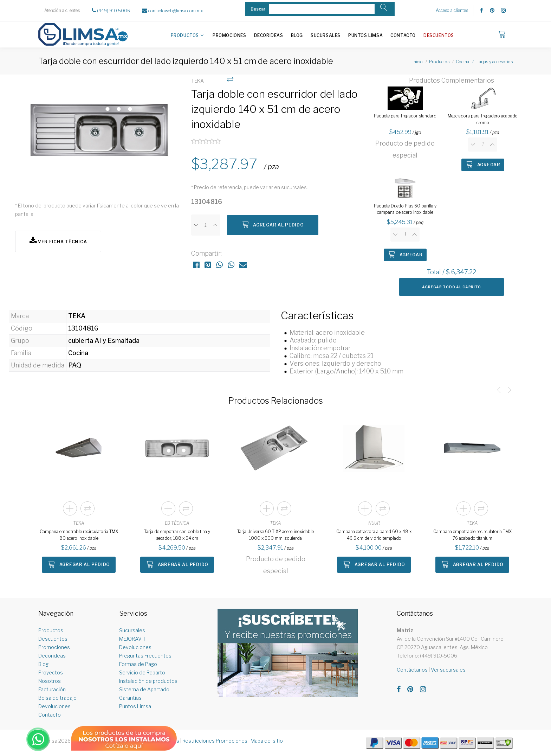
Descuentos (439, 35)
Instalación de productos (148, 681)
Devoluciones (54, 706)
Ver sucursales (448, 670)
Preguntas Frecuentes (145, 656)
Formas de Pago (138, 664)
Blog (297, 35)
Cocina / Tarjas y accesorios (484, 62)
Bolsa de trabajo (57, 698)
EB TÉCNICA (177, 523)
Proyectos (51, 672)
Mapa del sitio (267, 741)
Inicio (418, 62)
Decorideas (269, 35)
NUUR (374, 523)
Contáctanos (412, 670)
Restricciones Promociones (215, 741)
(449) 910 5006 (111, 11)
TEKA (79, 523)
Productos (185, 35)
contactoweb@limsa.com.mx (172, 11)
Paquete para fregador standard (405, 116)
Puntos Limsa (365, 35)
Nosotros (50, 681)
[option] (100, 134)
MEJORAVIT (132, 639)
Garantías (130, 698)
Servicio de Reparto (142, 672)
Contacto (403, 35)
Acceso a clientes (452, 10)
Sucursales (326, 35)
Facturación (52, 689)
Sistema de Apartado (144, 689)
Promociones (229, 35)
